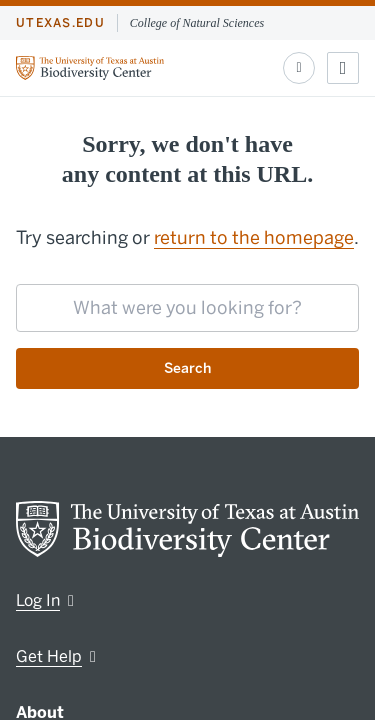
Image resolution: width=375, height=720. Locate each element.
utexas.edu (60, 23)
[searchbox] (187, 308)
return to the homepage (254, 238)
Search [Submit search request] (187, 368)
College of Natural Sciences (197, 23)
